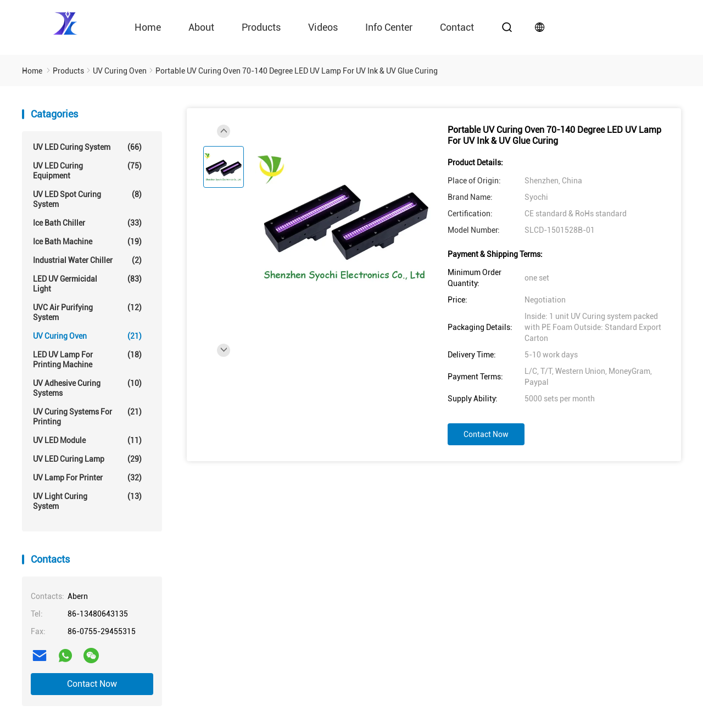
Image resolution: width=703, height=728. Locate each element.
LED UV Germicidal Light (87, 284)
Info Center (389, 27)
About (201, 27)
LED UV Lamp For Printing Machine (87, 359)
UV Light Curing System (87, 501)
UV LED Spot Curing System (87, 199)
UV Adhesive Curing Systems (87, 388)
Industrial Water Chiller (87, 260)
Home (148, 27)
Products (261, 27)
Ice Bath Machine (87, 242)
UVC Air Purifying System (87, 312)
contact (457, 27)
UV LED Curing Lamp (87, 459)
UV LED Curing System (87, 147)
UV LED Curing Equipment (87, 170)
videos (323, 27)
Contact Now (92, 684)
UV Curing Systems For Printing (87, 416)
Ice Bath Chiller (87, 223)
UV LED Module (87, 440)
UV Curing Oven (87, 336)
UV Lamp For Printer (87, 478)
